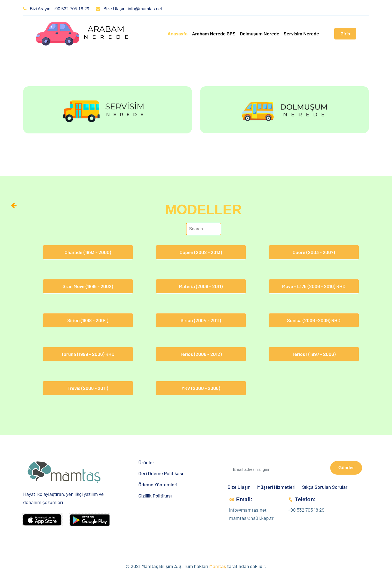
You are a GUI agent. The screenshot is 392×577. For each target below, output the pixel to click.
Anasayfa (177, 33)
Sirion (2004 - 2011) (201, 320)
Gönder (346, 468)
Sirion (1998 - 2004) (88, 320)
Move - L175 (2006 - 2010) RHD (314, 286)
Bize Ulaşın (239, 487)
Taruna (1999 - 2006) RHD (88, 354)
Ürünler (146, 462)
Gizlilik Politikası (155, 496)
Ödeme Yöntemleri (158, 485)
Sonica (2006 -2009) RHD (314, 320)
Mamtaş (218, 566)
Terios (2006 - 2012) (201, 354)
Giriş (345, 33)
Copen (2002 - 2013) (201, 252)
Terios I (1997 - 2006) (314, 354)
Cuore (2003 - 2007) (314, 252)
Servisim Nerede (301, 33)
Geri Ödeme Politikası (161, 473)
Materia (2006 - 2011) (201, 286)
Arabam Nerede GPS (214, 33)
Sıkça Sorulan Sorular (325, 487)
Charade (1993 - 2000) (88, 252)
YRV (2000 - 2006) (201, 388)
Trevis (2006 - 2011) (88, 388)
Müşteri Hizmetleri (276, 487)
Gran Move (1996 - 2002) (88, 286)
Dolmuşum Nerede (260, 33)
